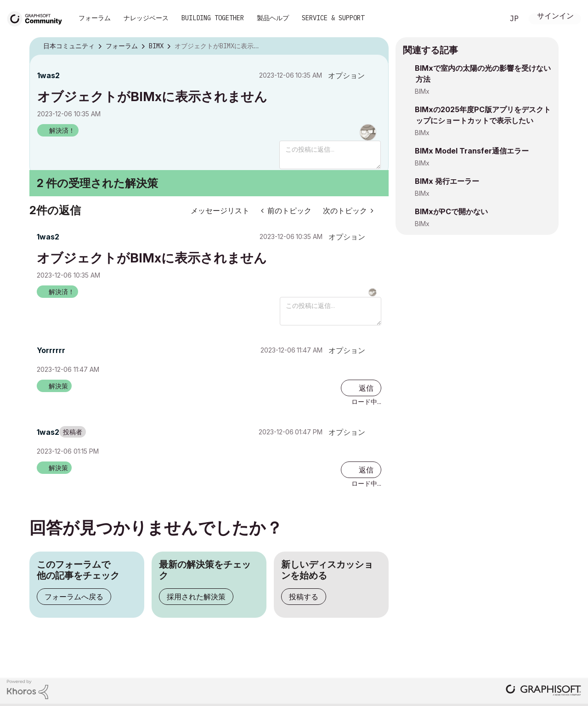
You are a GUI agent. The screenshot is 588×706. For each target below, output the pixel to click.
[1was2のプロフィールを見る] (48, 75)
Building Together (213, 18)
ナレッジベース (146, 18)
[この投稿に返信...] (330, 155)
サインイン (555, 17)
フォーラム (95, 18)
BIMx (422, 91)
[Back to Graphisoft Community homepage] (38, 18)
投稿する (304, 597)
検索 (486, 19)
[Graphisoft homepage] (543, 691)
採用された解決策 (196, 597)
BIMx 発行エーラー (447, 181)
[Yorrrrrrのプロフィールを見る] (51, 350)
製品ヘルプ (273, 18)
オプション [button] (346, 75)
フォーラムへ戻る (74, 597)
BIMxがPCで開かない (451, 211)
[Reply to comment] (361, 388)
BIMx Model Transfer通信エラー (472, 151)
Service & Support (333, 18)
